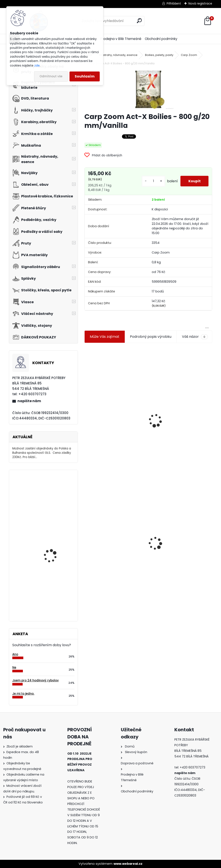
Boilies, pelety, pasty (159, 55)
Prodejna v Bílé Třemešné (121, 39)
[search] (139, 21)
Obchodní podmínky (161, 39)
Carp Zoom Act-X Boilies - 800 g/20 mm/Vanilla (113, 543)
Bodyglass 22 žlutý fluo (55, 491)
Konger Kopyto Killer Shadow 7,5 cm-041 (180, 539)
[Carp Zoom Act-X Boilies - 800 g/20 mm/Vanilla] (148, 89)
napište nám (29, 401)
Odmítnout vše (51, 76)
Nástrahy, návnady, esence (118, 55)
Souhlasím (85, 76)
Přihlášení (174, 3)
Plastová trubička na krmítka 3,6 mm (181, 397)
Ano (15, 654)
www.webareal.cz (128, 864)
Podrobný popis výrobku (151, 337)
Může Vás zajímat (105, 337)
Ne (14, 667)
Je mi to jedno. (23, 694)
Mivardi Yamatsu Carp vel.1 (54, 574)
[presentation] (86, 410)
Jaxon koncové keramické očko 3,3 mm (114, 398)
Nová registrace (200, 3)
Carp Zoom (189, 55)
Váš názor (195, 337)
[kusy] (152, 181)
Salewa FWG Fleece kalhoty (51, 533)
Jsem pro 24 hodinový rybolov (36, 680)
